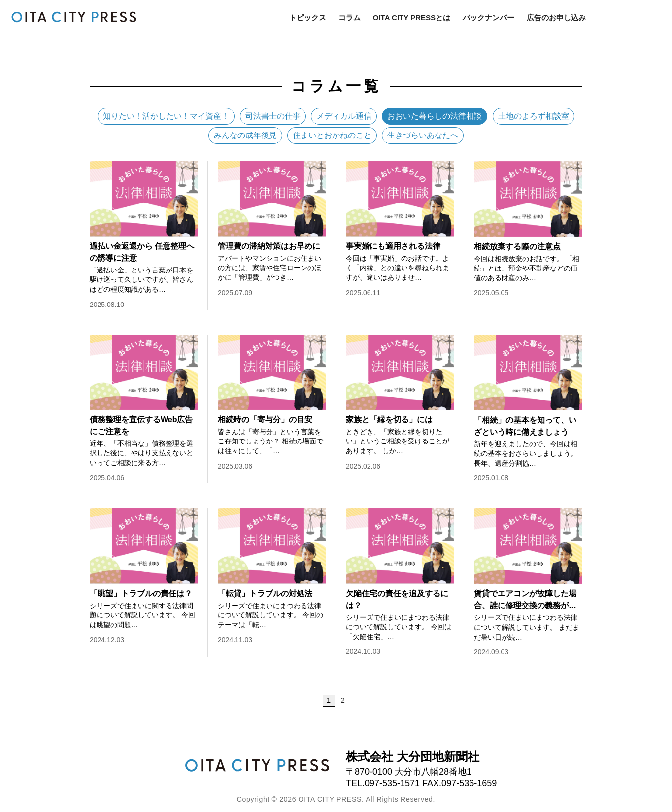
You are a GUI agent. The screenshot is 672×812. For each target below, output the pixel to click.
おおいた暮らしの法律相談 (435, 116)
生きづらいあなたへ (423, 135)
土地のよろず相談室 (534, 116)
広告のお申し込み (556, 17)
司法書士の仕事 (273, 116)
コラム (350, 17)
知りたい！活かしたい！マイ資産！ (166, 116)
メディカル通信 (344, 116)
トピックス (308, 17)
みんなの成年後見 (245, 135)
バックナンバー (488, 17)
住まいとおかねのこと (332, 135)
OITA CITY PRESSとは (412, 17)
